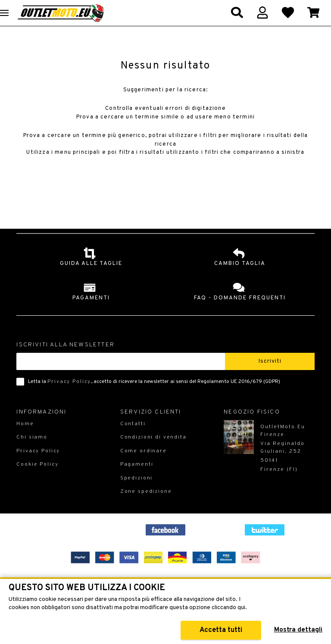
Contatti (133, 439)
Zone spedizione (146, 507)
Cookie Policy (37, 479)
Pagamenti (137, 479)
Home (25, 439)
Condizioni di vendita (153, 452)
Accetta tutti (221, 630)
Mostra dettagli (298, 630)
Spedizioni (137, 493)
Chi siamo (32, 452)
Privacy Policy (69, 397)
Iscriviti (270, 376)
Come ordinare (144, 466)
